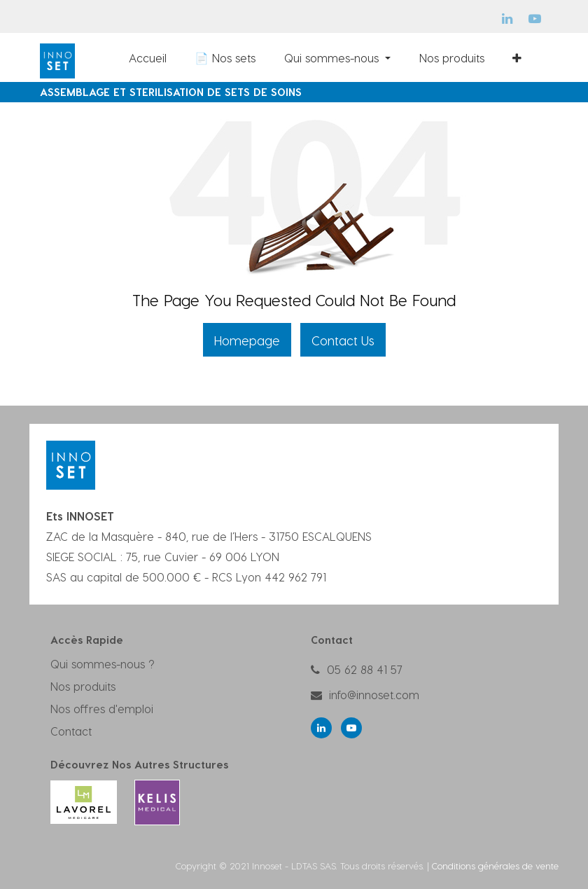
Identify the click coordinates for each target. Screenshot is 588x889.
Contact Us (343, 340)
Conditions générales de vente (495, 866)
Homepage (247, 340)
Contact (71, 731)
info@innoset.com (374, 695)
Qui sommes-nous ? (103, 664)
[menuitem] (118, 57)
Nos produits (83, 686)
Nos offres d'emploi (102, 709)
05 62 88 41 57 (365, 669)
